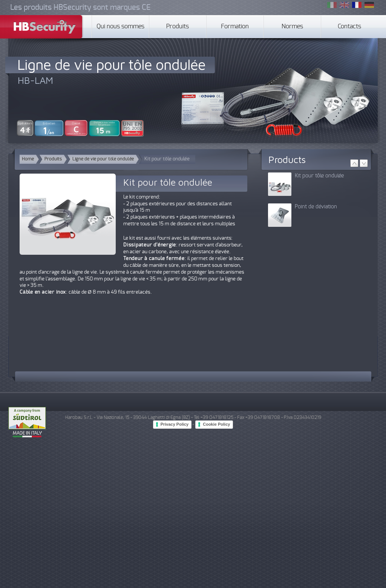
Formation (235, 27)
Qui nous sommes (120, 27)
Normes (292, 27)
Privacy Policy (175, 424)
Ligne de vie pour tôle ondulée (111, 64)
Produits (178, 27)
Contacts (349, 27)
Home (28, 159)
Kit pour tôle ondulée (319, 176)
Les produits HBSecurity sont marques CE (80, 8)
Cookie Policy (216, 424)
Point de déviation (316, 207)
